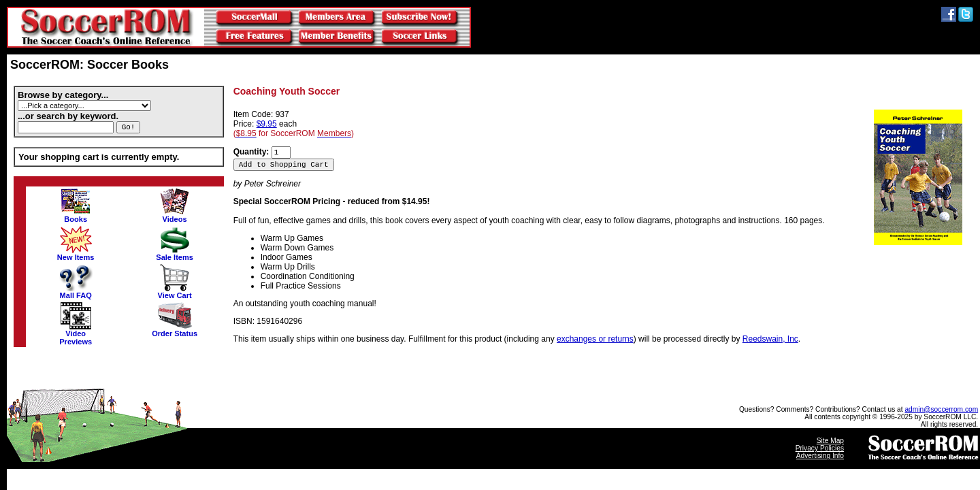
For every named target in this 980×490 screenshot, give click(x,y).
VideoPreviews (76, 334)
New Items (76, 254)
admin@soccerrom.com (941, 409)
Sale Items (175, 254)
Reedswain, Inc (770, 339)
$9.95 (267, 124)
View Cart (175, 292)
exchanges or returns (595, 339)
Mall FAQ (76, 292)
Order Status (175, 330)
